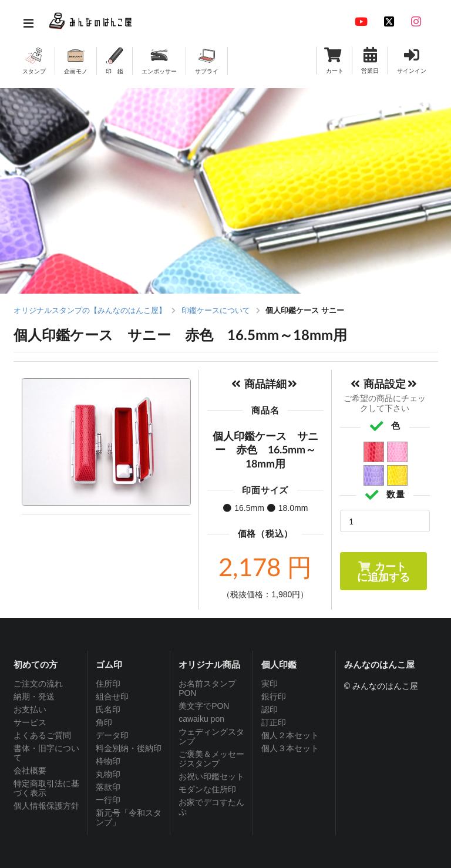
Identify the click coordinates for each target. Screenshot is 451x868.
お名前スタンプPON (207, 688)
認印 (270, 709)
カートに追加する (383, 571)
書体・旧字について (46, 753)
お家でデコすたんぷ (211, 807)
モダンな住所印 (207, 789)
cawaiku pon (201, 719)
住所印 (108, 684)
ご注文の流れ (38, 684)
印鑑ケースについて (216, 310)
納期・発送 (34, 697)
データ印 (112, 735)
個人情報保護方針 (46, 806)
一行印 (108, 800)
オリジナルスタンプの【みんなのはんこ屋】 (90, 310)
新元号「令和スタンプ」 (129, 817)
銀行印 (274, 697)
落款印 (108, 787)
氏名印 (108, 709)
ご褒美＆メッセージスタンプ (211, 759)
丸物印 (108, 774)
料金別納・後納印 (129, 748)
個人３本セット (290, 748)
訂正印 (274, 722)
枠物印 (108, 761)
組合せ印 (112, 697)
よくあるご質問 (42, 735)
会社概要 (30, 771)
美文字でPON (204, 706)
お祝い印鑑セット (211, 776)
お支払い (30, 709)
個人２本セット (290, 735)
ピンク (398, 452)
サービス (30, 722)
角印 (104, 722)
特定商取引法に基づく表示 (46, 788)
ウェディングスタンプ (211, 736)
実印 (270, 684)
